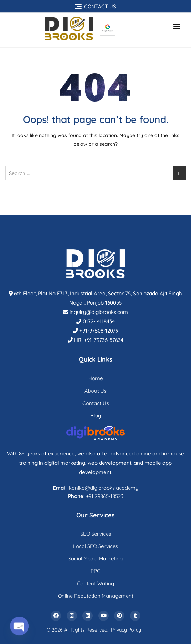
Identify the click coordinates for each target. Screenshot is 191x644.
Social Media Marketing (95, 559)
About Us (95, 391)
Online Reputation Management (96, 596)
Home (95, 378)
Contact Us (96, 403)
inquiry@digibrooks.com (99, 312)
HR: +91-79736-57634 (99, 340)
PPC (95, 571)
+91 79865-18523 (105, 496)
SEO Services (96, 534)
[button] (179, 26)
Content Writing (95, 583)
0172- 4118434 (99, 321)
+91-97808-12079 (99, 331)
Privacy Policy (126, 630)
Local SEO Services (95, 546)
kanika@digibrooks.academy (104, 488)
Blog (96, 416)
